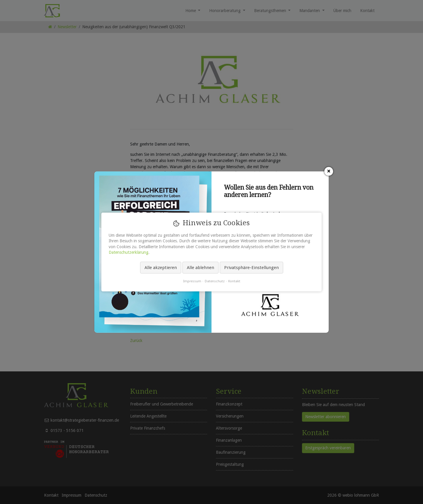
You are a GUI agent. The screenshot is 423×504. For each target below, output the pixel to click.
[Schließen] (329, 171)
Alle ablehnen (200, 268)
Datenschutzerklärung (129, 252)
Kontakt (234, 281)
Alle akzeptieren (161, 268)
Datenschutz (215, 281)
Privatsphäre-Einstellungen (251, 268)
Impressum (192, 281)
